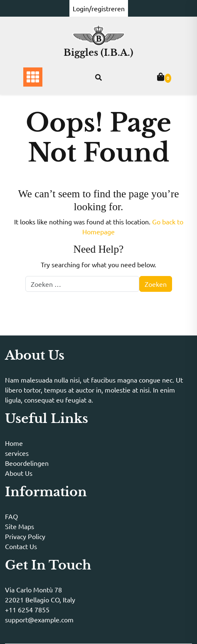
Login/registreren (99, 8)
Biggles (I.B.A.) (98, 53)
